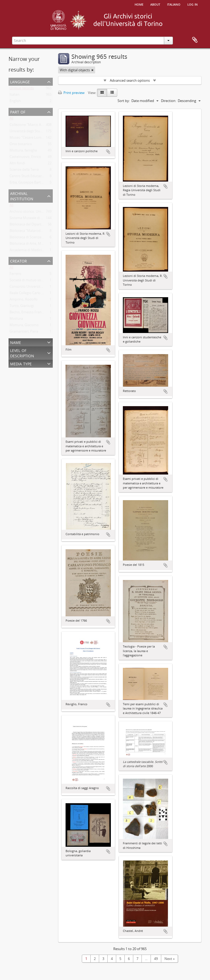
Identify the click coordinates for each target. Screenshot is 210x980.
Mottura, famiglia (23, 151)
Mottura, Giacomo (24, 326)
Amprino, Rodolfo (24, 300)
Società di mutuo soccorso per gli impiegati (43, 281)
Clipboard (195, 40)
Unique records (22, 89)
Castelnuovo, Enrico (25, 158)
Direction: (169, 101)
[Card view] (102, 93)
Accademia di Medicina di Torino (35, 251)
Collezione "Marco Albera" (30, 126)
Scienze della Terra (24, 171)
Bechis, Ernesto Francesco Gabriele (37, 313)
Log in (193, 4)
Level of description (22, 353)
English (15, 102)
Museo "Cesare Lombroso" (31, 139)
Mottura (16, 320)
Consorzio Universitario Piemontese (38, 288)
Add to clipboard (108, 152)
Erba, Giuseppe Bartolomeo (31, 183)
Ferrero (15, 275)
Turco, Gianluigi (22, 307)
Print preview (71, 93)
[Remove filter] (92, 70)
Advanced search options (130, 80)
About (155, 4)
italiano (174, 4)
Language (20, 81)
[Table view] (112, 93)
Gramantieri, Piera (24, 332)
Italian (15, 96)
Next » (169, 959)
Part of (18, 111)
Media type (21, 363)
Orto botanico (21, 145)
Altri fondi (17, 164)
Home (139, 4)
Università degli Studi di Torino (34, 132)
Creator (19, 260)
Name (16, 342)
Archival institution (22, 196)
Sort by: (124, 101)
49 (156, 959)
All (11, 119)
